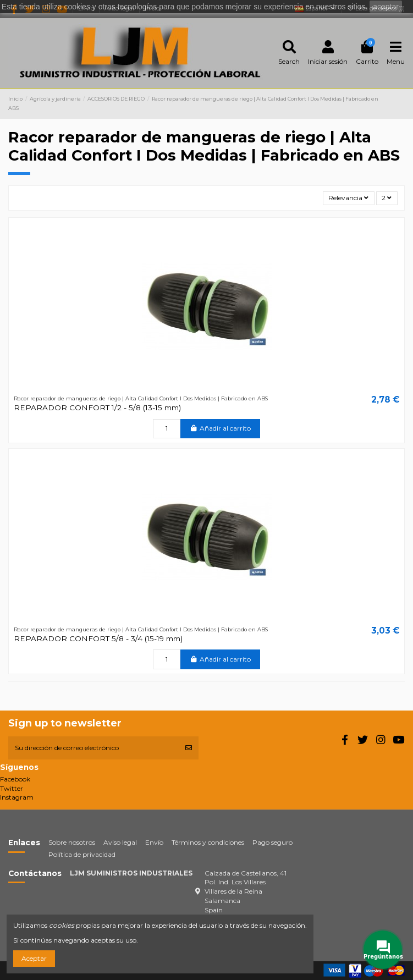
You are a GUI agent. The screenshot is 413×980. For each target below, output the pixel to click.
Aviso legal (120, 842)
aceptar (386, 7)
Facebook (15, 779)
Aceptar (34, 958)
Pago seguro (272, 842)
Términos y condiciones (208, 842)
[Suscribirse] (189, 748)
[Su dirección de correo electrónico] (93, 748)
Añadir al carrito (220, 428)
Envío (154, 842)
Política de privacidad (82, 854)
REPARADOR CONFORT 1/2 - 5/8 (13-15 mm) (97, 408)
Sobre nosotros (72, 842)
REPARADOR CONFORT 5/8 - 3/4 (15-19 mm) (98, 638)
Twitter (12, 788)
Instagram (17, 797)
